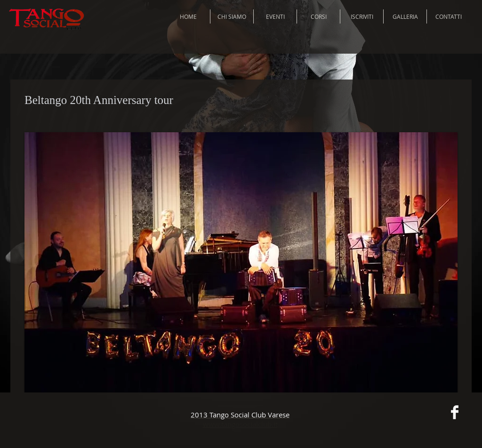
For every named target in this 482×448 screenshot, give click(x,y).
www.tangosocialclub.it (240, 424)
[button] (241, 262)
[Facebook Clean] (455, 412)
